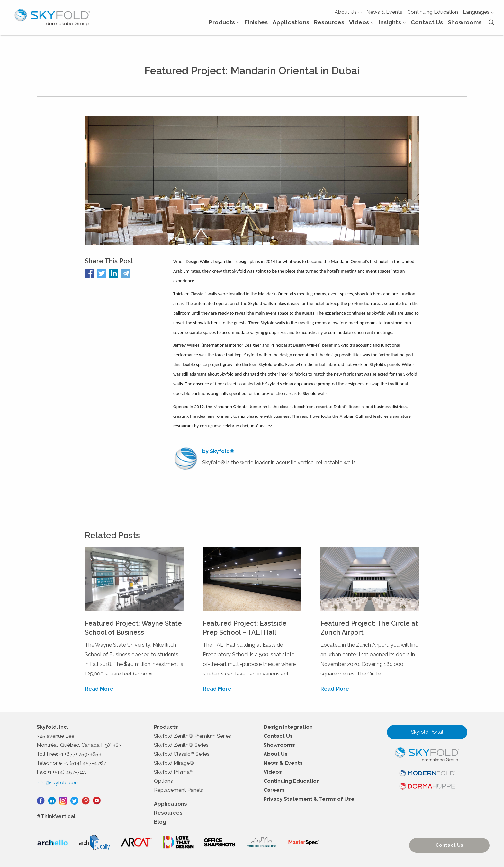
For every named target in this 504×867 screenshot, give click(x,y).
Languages (479, 12)
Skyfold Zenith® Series (181, 745)
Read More (99, 689)
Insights (392, 22)
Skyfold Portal (427, 732)
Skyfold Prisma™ (174, 772)
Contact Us (427, 22)
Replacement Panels (179, 790)
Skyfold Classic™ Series (182, 754)
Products (224, 22)
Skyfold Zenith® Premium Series (193, 736)
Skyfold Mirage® (174, 763)
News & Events (384, 12)
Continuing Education (433, 12)
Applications (291, 22)
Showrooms (465, 22)
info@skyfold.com (58, 783)
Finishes (256, 22)
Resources (329, 22)
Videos (361, 22)
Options (163, 781)
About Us (348, 12)
